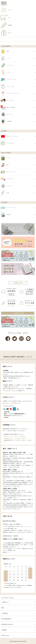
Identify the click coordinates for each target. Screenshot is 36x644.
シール (5, 72)
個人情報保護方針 (7, 619)
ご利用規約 (5, 613)
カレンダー (6, 114)
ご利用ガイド (5, 602)
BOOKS (5, 215)
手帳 (4, 51)
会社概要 (4, 630)
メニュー (6, 10)
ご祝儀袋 (6, 121)
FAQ (3, 608)
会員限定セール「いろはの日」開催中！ (15, 438)
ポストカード (7, 100)
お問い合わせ (5, 635)
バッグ (5, 158)
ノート (5, 58)
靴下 (4, 165)
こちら (10, 403)
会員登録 (6, 25)
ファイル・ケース (8, 79)
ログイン (6, 33)
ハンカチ (6, 186)
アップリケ (6, 179)
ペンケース (6, 65)
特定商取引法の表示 (7, 624)
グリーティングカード (10, 93)
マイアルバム (7, 143)
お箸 (4, 193)
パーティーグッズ (8, 208)
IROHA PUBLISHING (20, 642)
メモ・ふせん (7, 86)
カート (5, 18)
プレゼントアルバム (9, 136)
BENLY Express (11, 391)
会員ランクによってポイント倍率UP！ (15, 436)
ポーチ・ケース (8, 172)
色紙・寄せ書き (8, 107)
